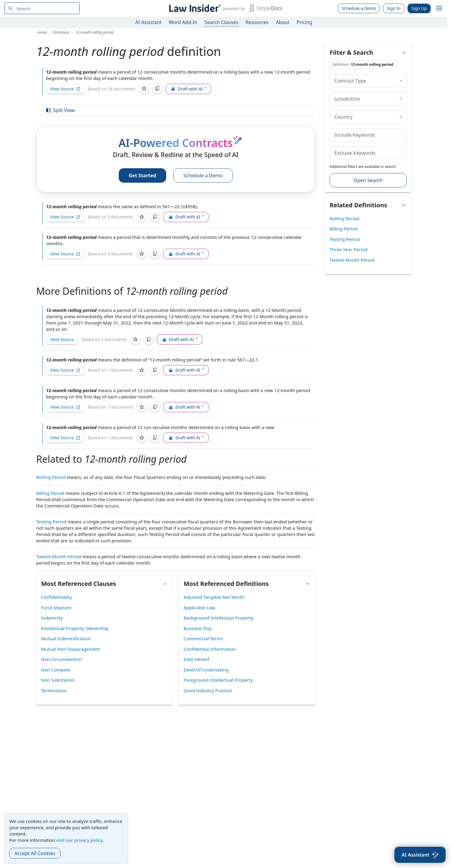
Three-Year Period (349, 249)
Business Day (198, 628)
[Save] (144, 89)
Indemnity (52, 618)
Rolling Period (51, 477)
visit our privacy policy (79, 840)
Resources (257, 22)
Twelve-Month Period (59, 556)
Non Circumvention (62, 659)
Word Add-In (183, 22)
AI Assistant (148, 22)
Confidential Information (210, 649)
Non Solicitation (58, 680)
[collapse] (401, 81)
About (283, 22)
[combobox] (42, 8)
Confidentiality (56, 597)
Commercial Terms (203, 638)
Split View (60, 110)
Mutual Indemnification (66, 638)
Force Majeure (56, 608)
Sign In (394, 8)
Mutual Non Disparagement (71, 649)
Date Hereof (196, 659)
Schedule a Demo (359, 8)
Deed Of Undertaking (206, 670)
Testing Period (52, 522)
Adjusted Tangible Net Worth (214, 597)
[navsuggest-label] (42, 8)
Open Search (368, 180)
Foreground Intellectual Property (218, 680)
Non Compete (56, 670)
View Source (65, 89)
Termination (54, 690)
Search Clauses (221, 22)
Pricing (304, 22)
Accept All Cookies (35, 853)
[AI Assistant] (420, 855)
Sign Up (419, 8)
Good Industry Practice (208, 690)
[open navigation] (439, 8)
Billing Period (50, 493)
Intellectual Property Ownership (75, 628)
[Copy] (157, 89)
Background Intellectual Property (219, 618)
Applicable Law (199, 608)
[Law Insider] (225, 8)
